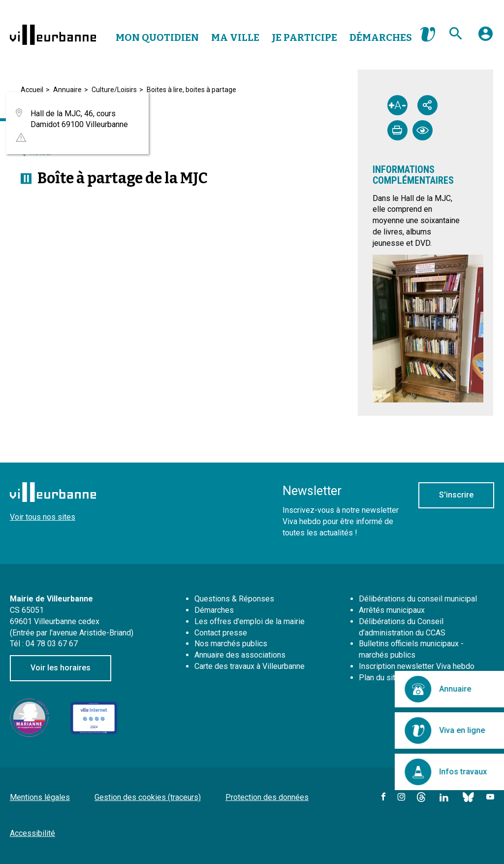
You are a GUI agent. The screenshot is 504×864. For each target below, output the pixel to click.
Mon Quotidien (157, 37)
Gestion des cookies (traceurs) (148, 797)
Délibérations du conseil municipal (418, 599)
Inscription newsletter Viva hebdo (417, 666)
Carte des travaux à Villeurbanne (250, 666)
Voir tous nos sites (43, 517)
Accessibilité (32, 833)
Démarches (381, 37)
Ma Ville (235, 37)
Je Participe (304, 37)
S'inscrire (456, 495)
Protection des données (267, 797)
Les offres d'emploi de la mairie (250, 621)
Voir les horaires (61, 668)
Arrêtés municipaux (392, 610)
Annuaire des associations (240, 655)
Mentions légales (40, 797)
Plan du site (379, 678)
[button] (486, 37)
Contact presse (221, 633)
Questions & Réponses (234, 599)
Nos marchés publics (231, 644)
